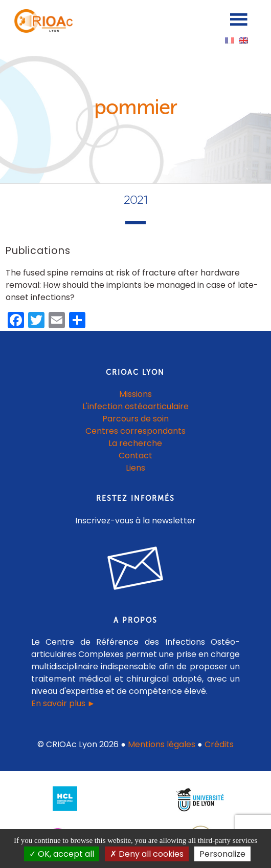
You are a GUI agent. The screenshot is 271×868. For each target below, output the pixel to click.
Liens (135, 468)
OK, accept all (62, 854)
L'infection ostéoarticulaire (135, 406)
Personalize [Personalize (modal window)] (222, 854)
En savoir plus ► (63, 703)
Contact (135, 456)
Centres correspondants (135, 431)
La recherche (135, 443)
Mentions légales (162, 744)
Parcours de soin (135, 419)
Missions (135, 394)
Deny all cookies (147, 854)
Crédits (219, 744)
